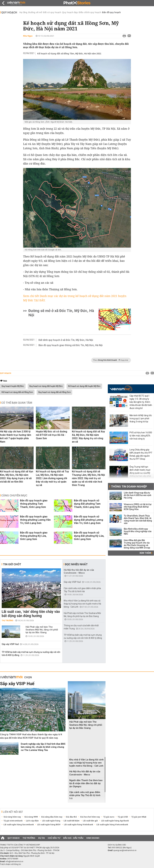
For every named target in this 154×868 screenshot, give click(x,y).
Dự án (42, 838)
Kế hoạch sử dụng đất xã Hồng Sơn (17, 392)
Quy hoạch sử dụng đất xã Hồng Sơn (54, 392)
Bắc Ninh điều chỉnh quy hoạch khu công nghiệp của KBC (138, 531)
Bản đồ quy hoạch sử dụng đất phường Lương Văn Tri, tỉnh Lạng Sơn (88, 520)
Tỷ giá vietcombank (13, 821)
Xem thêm (146, 553)
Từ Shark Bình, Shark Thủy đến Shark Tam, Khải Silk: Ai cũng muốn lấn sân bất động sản (138, 519)
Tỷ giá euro (109, 817)
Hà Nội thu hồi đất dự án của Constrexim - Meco (79, 571)
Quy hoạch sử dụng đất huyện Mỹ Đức (46, 386)
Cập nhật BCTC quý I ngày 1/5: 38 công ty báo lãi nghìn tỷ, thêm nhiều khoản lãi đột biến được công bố (141, 402)
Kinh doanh (93, 838)
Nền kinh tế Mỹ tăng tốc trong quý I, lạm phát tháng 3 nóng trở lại (141, 418)
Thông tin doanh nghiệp (129, 486)
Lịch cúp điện (32, 821)
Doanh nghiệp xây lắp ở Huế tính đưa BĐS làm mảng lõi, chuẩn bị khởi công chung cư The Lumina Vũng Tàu (43, 747)
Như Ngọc (28, 36)
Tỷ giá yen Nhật (139, 817)
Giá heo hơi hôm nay (90, 817)
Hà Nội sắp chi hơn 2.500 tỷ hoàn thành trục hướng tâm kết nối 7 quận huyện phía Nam (16, 437)
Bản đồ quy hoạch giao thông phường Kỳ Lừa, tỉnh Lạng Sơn (34, 536)
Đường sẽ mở (35, 12)
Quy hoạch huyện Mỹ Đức (13, 386)
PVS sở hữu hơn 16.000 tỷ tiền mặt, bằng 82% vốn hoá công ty (141, 436)
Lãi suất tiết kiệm (72, 821)
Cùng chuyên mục (14, 495)
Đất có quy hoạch (52, 12)
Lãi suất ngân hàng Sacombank (19, 825)
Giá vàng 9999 (31, 817)
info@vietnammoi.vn (14, 862)
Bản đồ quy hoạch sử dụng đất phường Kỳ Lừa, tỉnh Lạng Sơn (89, 536)
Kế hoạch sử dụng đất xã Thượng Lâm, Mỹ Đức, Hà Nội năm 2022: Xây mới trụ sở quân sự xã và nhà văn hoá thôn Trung (88, 478)
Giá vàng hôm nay (12, 817)
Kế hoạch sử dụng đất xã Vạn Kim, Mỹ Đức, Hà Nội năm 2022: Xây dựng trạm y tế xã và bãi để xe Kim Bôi (17, 477)
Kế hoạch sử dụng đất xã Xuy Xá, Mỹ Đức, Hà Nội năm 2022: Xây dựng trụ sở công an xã (88, 437)
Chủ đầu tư (54, 838)
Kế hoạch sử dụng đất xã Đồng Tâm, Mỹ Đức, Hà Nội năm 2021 (69, 54)
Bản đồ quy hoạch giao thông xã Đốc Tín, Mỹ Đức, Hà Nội (71, 345)
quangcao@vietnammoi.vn (125, 850)
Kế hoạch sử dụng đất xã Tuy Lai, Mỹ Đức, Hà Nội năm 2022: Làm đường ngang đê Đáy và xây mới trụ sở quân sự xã (52, 478)
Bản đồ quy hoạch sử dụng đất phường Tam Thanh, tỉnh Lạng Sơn (87, 504)
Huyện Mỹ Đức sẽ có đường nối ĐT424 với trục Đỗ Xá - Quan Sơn (52, 435)
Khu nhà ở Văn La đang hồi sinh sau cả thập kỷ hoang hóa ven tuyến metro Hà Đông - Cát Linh (82, 604)
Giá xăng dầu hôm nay (52, 817)
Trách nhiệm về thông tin (10, 864)
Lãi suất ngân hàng (51, 821)
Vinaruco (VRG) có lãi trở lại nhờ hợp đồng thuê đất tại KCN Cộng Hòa (138, 507)
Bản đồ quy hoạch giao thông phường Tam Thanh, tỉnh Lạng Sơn (34, 504)
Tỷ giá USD (123, 817)
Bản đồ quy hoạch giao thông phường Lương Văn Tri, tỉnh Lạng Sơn (35, 520)
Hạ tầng (23, 12)
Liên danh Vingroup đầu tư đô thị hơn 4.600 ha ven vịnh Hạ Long (138, 495)
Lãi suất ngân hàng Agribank (115, 821)
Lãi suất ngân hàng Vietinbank (78, 825)
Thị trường (7, 621)
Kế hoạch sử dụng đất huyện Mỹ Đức (84, 386)
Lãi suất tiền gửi (90, 821)
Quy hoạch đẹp (70, 12)
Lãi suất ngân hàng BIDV (49, 825)
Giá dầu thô (71, 817)
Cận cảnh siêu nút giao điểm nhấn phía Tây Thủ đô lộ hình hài (85, 795)
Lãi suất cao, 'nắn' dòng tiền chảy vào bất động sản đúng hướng (31, 614)
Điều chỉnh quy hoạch (90, 12)
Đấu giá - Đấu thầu (73, 838)
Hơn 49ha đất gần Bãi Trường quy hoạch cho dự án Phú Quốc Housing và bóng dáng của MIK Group (137, 544)
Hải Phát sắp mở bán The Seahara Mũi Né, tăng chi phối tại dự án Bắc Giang (42, 630)
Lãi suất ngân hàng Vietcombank (112, 825)
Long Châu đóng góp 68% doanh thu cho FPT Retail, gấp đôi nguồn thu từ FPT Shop (141, 454)
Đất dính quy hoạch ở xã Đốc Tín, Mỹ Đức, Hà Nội (66, 340)
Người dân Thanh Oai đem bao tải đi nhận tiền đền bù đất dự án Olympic (86, 783)
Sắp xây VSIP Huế (10, 644)
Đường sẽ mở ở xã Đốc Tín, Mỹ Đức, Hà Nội (61, 313)
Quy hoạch (9, 12)
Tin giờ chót (12, 564)
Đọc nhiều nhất (76, 564)
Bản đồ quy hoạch (111, 12)
